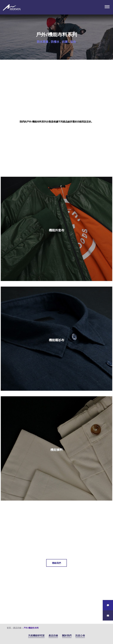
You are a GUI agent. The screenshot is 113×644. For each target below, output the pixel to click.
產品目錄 (53, 635)
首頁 (9, 628)
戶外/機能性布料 (31, 628)
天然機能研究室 (36, 635)
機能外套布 (57, 230)
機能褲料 (56, 450)
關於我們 (67, 635)
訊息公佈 (80, 635)
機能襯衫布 (57, 340)
